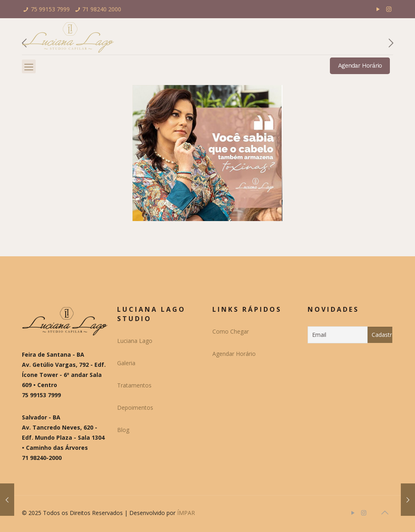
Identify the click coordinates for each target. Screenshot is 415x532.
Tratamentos (134, 385)
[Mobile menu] (29, 66)
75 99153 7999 (50, 9)
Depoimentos (135, 408)
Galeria (126, 363)
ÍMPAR (186, 513)
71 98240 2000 (102, 9)
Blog (123, 430)
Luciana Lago (135, 341)
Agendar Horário (360, 66)
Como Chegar (231, 331)
